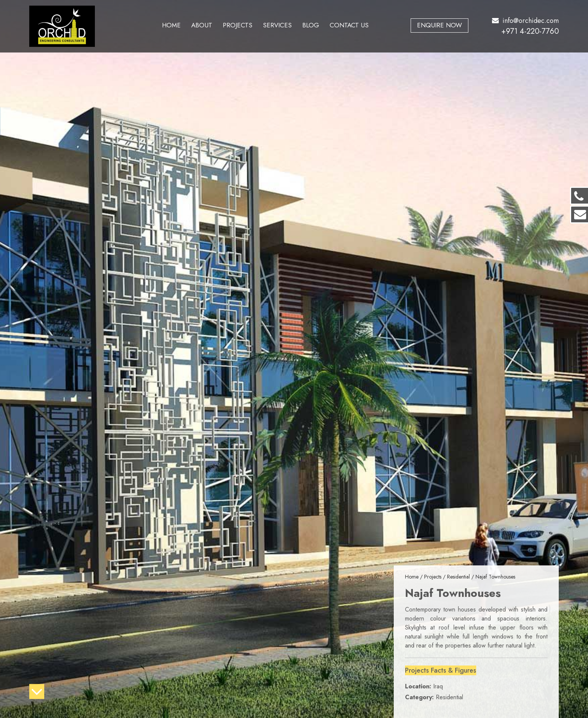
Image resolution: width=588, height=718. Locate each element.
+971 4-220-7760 (530, 31)
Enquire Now (439, 25)
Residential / (461, 577)
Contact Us (349, 25)
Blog (311, 25)
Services (277, 25)
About (202, 25)
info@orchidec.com (525, 21)
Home (171, 25)
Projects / (436, 577)
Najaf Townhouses (495, 577)
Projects (238, 25)
